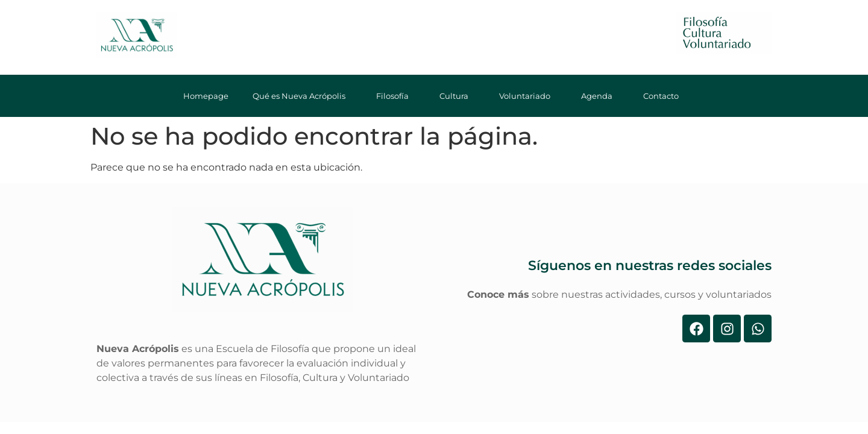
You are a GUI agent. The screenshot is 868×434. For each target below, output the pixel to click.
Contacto (664, 96)
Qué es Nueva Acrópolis (302, 96)
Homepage (206, 96)
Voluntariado (528, 96)
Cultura (457, 96)
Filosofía (396, 96)
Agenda (600, 96)
